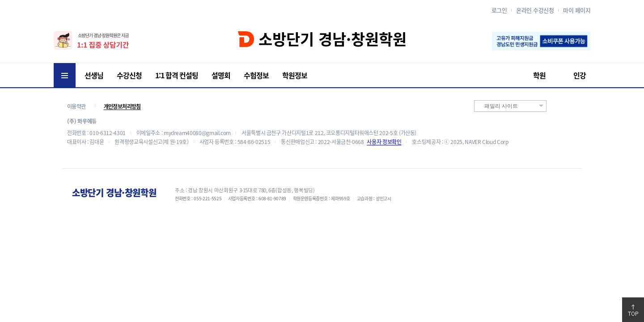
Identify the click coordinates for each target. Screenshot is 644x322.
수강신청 (129, 75)
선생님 (94, 75)
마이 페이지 (577, 10)
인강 (580, 75)
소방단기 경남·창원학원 (322, 39)
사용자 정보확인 (384, 142)
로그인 (499, 10)
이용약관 (76, 106)
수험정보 (256, 75)
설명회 (221, 75)
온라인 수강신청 (535, 10)
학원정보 (295, 75)
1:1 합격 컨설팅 (177, 75)
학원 (539, 75)
